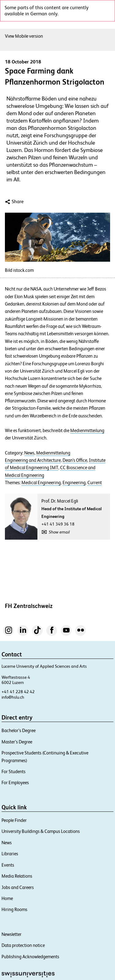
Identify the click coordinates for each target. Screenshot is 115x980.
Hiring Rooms (14, 909)
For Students (13, 771)
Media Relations (17, 876)
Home (7, 898)
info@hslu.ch (13, 697)
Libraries (10, 854)
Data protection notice (23, 945)
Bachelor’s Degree (19, 730)
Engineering (74, 483)
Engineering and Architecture (33, 460)
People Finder (14, 820)
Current (95, 483)
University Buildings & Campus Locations (41, 831)
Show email (59, 532)
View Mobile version (24, 36)
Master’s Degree (17, 742)
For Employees (15, 782)
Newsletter (11, 934)
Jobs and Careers (18, 887)
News (29, 453)
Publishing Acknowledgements (30, 957)
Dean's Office (75, 460)
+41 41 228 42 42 (18, 692)
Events (8, 865)
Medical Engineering (41, 483)
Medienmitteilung (87, 431)
